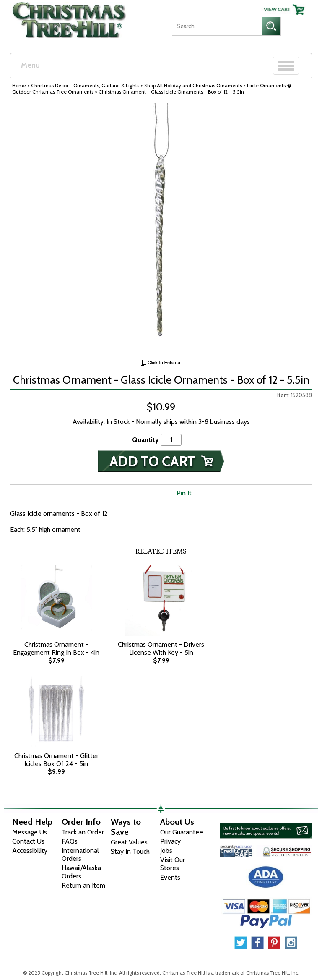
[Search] (217, 26)
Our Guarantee (182, 832)
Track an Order (83, 832)
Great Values (129, 842)
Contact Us (28, 841)
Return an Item (83, 885)
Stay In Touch (130, 851)
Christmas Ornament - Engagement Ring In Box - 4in (56, 648)
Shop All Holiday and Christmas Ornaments (193, 85)
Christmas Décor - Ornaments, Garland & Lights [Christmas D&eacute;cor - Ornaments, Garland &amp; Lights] (85, 85)
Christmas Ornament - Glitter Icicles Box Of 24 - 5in (56, 760)
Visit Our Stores (173, 864)
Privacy (170, 841)
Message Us (30, 832)
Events (170, 877)
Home (19, 85)
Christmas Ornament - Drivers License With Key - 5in (161, 648)
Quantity (145, 440)
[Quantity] (171, 440)
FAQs (70, 841)
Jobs (166, 851)
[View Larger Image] (161, 229)
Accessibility (30, 851)
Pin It (184, 493)
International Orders (80, 855)
